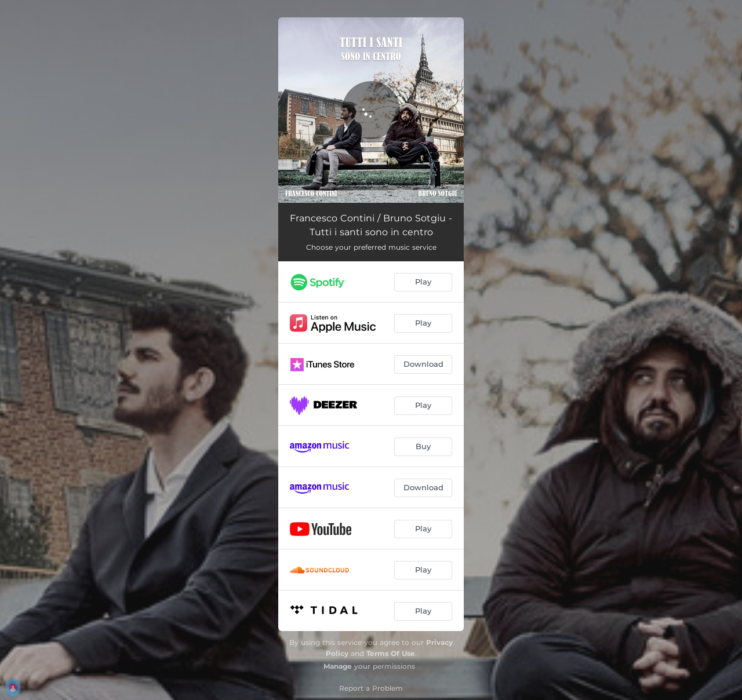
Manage (338, 666)
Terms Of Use (391, 653)
